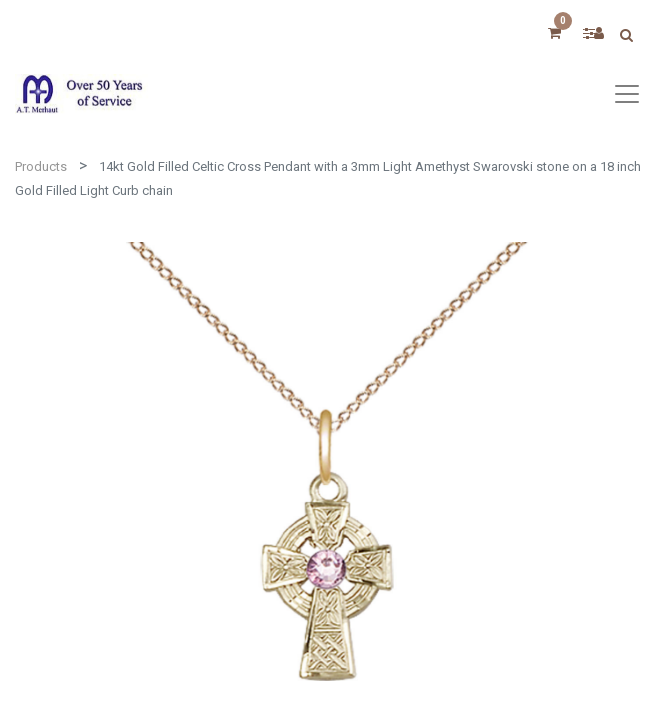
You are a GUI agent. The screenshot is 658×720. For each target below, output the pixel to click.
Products (41, 166)
